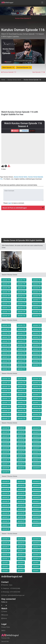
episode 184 (21, 292)
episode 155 (6, 337)
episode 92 (6, 436)
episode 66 (36, 468)
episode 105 (37, 410)
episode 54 (21, 493)
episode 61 (6, 485)
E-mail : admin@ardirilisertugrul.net (13, 595)
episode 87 (36, 440)
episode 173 (6, 308)
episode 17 (21, 551)
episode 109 (21, 406)
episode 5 (21, 567)
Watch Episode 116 (8, 67)
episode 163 (21, 325)
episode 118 (21, 395)
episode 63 (21, 481)
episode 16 (36, 551)
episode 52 (6, 497)
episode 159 (37, 329)
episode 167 (6, 316)
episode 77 (6, 456)
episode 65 (6, 472)
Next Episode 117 (38, 72)
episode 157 (21, 333)
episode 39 (21, 513)
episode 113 (6, 402)
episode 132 (6, 369)
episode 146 (6, 349)
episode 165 (37, 316)
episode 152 (6, 341)
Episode (5, 615)
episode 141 (6, 357)
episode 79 (21, 452)
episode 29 (36, 525)
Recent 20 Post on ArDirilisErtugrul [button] (23, 208)
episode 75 (36, 456)
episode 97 (21, 428)
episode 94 (21, 432)
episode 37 (6, 517)
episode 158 (6, 333)
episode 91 (21, 436)
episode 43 (6, 509)
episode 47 (36, 501)
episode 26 (21, 539)
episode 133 (37, 365)
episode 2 (21, 571)
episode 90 (36, 436)
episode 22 (36, 543)
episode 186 (37, 288)
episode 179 (6, 300)
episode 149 (6, 345)
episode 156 (37, 333)
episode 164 (6, 325)
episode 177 (37, 300)
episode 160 (21, 329)
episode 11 (21, 559)
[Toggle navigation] (42, 2)
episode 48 (21, 501)
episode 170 (6, 312)
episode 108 (37, 406)
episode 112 (21, 402)
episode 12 (6, 559)
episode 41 (36, 509)
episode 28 (6, 529)
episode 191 (6, 284)
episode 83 (6, 448)
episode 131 (21, 369)
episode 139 (37, 357)
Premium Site (5, 638)
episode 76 (21, 456)
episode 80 (6, 452)
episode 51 (21, 497)
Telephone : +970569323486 (11, 588)
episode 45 (21, 505)
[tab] (23, 208)
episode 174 (37, 304)
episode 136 (37, 361)
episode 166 (21, 316)
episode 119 (6, 395)
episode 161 (6, 329)
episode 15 (6, 555)
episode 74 (6, 460)
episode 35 (36, 517)
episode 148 (21, 345)
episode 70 (21, 464)
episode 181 (21, 296)
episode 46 (6, 505)
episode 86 (6, 444)
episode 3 (5, 571)
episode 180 (37, 296)
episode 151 (21, 341)
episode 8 (21, 563)
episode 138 (6, 361)
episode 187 (21, 288)
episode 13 (36, 555)
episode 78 (36, 452)
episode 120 (37, 391)
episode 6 (5, 567)
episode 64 (6, 481)
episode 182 (6, 296)
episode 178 (21, 300)
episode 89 (6, 440)
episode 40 (6, 513)
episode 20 (21, 547)
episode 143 (6, 353)
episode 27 (6, 539)
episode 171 (37, 308)
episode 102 (37, 414)
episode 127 (6, 383)
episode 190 (21, 284)
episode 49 (6, 501)
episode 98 (6, 428)
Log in (10, 203)
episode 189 (37, 284)
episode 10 (36, 559)
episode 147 (37, 345)
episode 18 (6, 551)
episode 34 (6, 521)
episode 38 (36, 513)
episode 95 (6, 432)
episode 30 (21, 525)
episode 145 (21, 349)
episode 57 (21, 489)
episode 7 (36, 563)
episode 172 (21, 308)
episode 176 (6, 304)
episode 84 (36, 444)
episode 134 (21, 365)
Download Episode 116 (24, 67)
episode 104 (6, 414)
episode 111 (37, 402)
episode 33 (21, 521)
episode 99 (36, 418)
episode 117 (37, 395)
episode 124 (21, 387)
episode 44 (36, 505)
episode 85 (21, 444)
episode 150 (37, 341)
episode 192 (37, 280)
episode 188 (6, 288)
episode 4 (36, 567)
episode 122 (6, 391)
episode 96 (36, 428)
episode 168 (37, 312)
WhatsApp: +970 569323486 (11, 592)
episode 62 (36, 481)
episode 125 (37, 383)
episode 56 (36, 489)
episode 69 (36, 464)
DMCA (3, 631)
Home (3, 80)
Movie (4, 618)
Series (4, 611)
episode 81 (36, 448)
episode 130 (6, 379)
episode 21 (6, 547)
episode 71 (6, 464)
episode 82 (21, 448)
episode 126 (21, 383)
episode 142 (21, 353)
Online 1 (15, 131)
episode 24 (6, 543)
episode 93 (36, 432)
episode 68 (6, 468)
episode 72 (36, 460)
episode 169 (21, 312)
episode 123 (37, 387)
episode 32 (36, 521)
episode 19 (36, 547)
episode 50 (36, 497)
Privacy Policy (6, 627)
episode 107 (6, 410)
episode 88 (21, 440)
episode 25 (36, 539)
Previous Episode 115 (9, 72)
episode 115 (21, 399)
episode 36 (21, 517)
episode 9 (5, 563)
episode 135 (6, 365)
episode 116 (6, 399)
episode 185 (6, 292)
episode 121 (21, 391)
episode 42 (21, 509)
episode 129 (21, 379)
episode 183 (37, 292)
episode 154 (21, 337)
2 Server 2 (24, 131)
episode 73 (21, 460)
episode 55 (6, 493)
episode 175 (21, 304)
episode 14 (21, 555)
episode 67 (21, 468)
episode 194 (6, 280)
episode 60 (21, 485)
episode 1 (36, 571)
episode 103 (21, 414)
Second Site (5, 641)
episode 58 (6, 489)
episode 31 (6, 525)
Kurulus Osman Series (14, 80)
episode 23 (21, 543)
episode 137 (21, 361)
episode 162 (37, 325)
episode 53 (36, 493)
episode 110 (6, 406)
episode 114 (37, 399)
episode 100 (21, 418)
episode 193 (21, 280)
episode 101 (6, 418)
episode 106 (21, 410)
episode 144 (37, 349)
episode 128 (37, 379)
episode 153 (37, 337)
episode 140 (21, 357)
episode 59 (36, 485)
